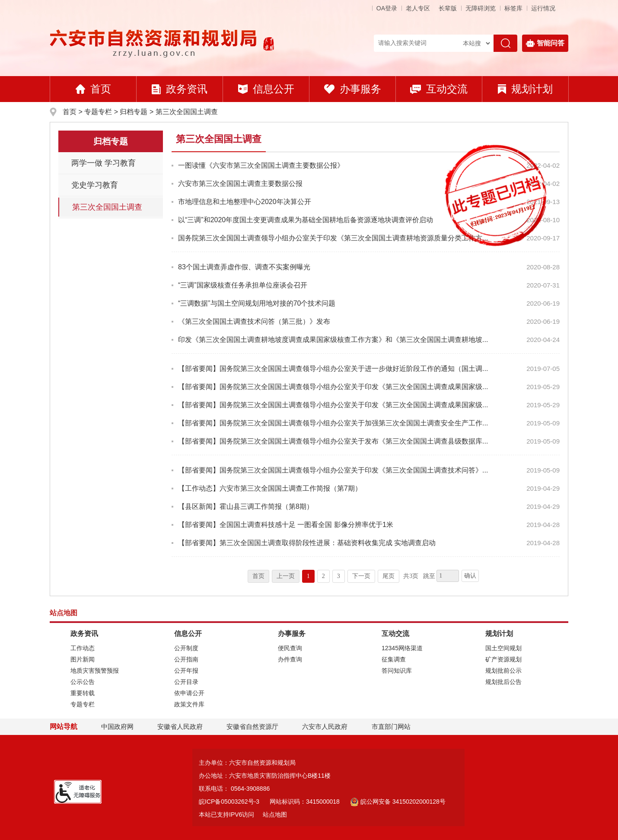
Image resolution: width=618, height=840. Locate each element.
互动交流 (439, 89)
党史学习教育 (95, 185)
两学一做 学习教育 (104, 163)
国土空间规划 (503, 648)
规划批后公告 (503, 682)
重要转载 (83, 693)
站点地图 (275, 814)
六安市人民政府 (325, 727)
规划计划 (525, 89)
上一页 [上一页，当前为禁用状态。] (286, 576)
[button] (448, 8)
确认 (470, 576)
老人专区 (418, 8)
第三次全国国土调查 (187, 112)
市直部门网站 (395, 727)
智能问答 (545, 43)
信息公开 (266, 89)
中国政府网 (117, 727)
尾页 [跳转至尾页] (389, 576)
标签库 (513, 8)
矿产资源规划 (503, 659)
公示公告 (83, 682)
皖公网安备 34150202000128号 (398, 802)
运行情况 (543, 8)
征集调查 (394, 659)
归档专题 (134, 112)
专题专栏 (98, 112)
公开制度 (186, 648)
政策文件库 (189, 704)
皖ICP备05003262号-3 (229, 802)
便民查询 (290, 648)
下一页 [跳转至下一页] (361, 576)
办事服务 (353, 89)
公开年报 (186, 671)
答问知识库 (397, 671)
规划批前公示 (503, 671)
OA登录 (387, 8)
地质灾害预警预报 (95, 671)
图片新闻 (83, 659)
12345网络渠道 (402, 648)
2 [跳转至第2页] (323, 576)
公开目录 (186, 682)
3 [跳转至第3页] (339, 576)
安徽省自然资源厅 (252, 727)
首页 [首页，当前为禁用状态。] (258, 576)
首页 (93, 89)
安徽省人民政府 (180, 727)
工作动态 (83, 648)
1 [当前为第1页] (308, 576)
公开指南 (186, 659)
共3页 (411, 576)
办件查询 (290, 659)
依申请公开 (189, 693)
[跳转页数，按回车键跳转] (448, 576)
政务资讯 (180, 89)
